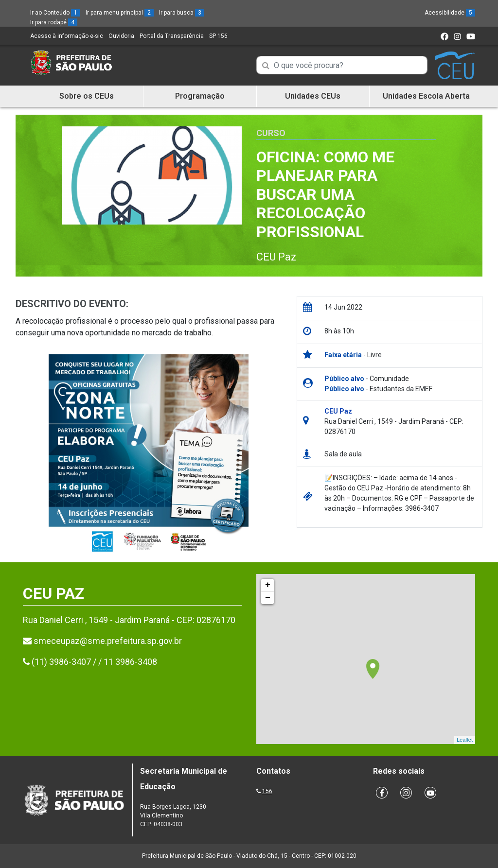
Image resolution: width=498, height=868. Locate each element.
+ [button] (268, 585)
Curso (271, 133)
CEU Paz (276, 257)
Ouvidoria (121, 36)
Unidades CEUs (313, 96)
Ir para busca (182, 13)
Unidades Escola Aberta (426, 96)
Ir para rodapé (54, 22)
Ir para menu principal (120, 13)
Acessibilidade (450, 13)
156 (267, 791)
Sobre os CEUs (87, 96)
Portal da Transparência (172, 36)
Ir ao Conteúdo (55, 13)
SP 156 (218, 36)
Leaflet (465, 740)
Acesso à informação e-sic (67, 36)
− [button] (268, 598)
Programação (200, 96)
